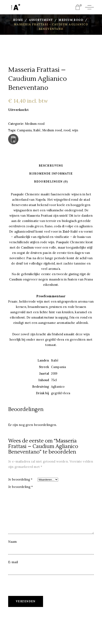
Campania (24, 130)
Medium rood (71, 20)
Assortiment (41, 20)
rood (67, 130)
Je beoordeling (20, 479)
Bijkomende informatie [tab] (51, 174)
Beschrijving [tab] (51, 166)
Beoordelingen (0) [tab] (51, 182)
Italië (37, 130)
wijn (75, 130)
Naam (13, 542)
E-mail (13, 562)
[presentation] (39, 588)
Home (18, 20)
